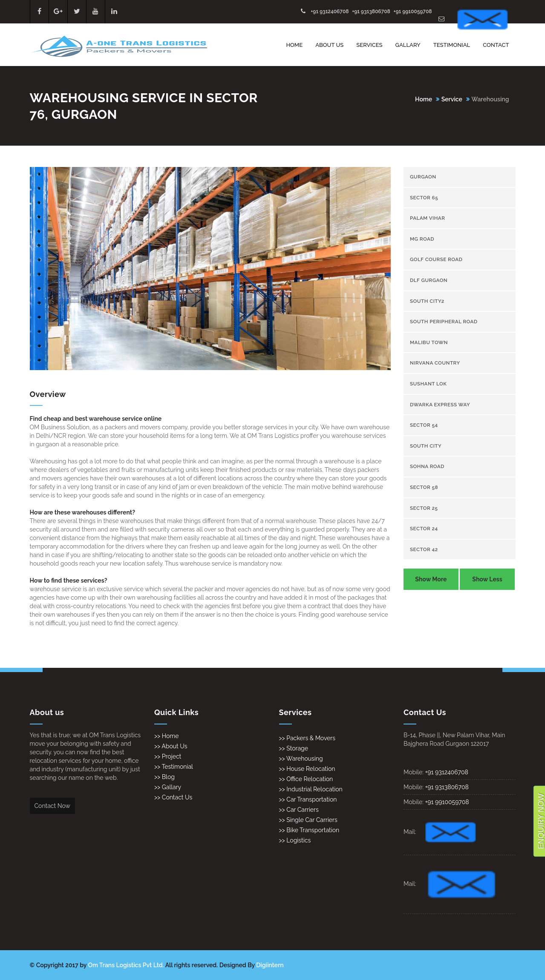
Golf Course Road (436, 259)
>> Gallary (168, 787)
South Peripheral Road (444, 322)
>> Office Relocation (306, 779)
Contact (496, 45)
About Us (329, 45)
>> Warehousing (301, 759)
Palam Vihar (427, 218)
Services (369, 45)
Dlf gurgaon (429, 280)
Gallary (408, 45)
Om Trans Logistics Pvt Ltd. (126, 965)
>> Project (168, 756)
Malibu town (429, 342)
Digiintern (270, 965)
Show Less (487, 579)
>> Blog (164, 777)
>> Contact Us (173, 797)
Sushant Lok (428, 384)
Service (452, 99)
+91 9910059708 (412, 11)
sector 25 (424, 508)
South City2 (427, 301)
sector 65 (424, 198)
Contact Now (52, 806)
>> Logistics (295, 840)
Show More (431, 579)
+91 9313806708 (371, 11)
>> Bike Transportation (309, 830)
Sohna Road (427, 466)
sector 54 (424, 425)
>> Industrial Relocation (311, 789)
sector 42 (424, 549)
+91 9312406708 (330, 11)
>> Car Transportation (308, 799)
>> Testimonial (174, 767)
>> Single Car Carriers (308, 820)
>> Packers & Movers (307, 738)
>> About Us (171, 746)
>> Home (166, 736)
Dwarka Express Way (440, 405)
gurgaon (423, 177)
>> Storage (294, 748)
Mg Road (422, 239)
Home (294, 45)
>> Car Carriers (299, 810)
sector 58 (424, 487)
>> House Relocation (307, 769)
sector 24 (424, 529)
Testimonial (452, 45)
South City (426, 446)
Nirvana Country (435, 363)
